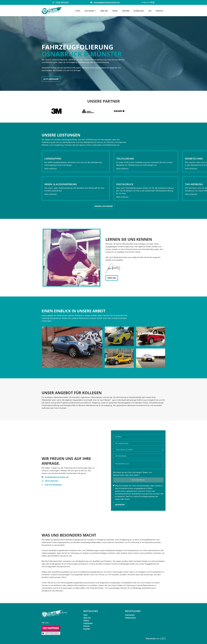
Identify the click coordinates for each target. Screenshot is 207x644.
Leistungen (88, 623)
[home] (52, 11)
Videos (115, 11)
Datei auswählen (138, 480)
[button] (90, 11)
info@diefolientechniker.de (57, 477)
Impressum (130, 615)
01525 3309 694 (62, 2)
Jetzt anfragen (51, 79)
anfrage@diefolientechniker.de (105, 2)
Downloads (139, 11)
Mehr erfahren (51, 168)
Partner (126, 11)
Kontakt (160, 11)
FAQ (150, 11)
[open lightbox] (72, 347)
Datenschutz (130, 618)
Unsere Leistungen (104, 206)
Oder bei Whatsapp (53, 485)
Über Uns (104, 11)
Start (78, 11)
